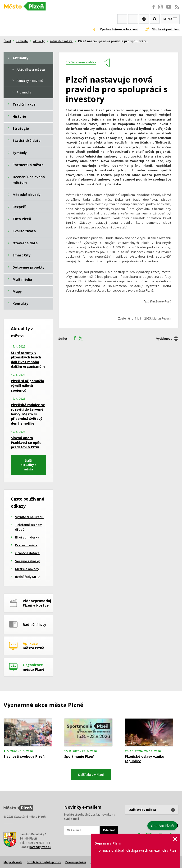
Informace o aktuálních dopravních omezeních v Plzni (136, 850)
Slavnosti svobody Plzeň (24, 757)
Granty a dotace (27, 553)
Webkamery (122, 19)
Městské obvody (27, 569)
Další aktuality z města (28, 465)
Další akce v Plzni (91, 775)
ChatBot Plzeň (162, 826)
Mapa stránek (13, 862)
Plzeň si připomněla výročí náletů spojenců (27, 385)
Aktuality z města (61, 41)
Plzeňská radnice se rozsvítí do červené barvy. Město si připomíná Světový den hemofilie (28, 414)
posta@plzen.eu (40, 847)
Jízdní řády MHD (27, 577)
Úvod (7, 41)
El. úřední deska (27, 537)
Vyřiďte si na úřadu (29, 517)
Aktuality (39, 41)
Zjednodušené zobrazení (119, 29)
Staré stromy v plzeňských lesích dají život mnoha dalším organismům (28, 360)
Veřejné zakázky (27, 561)
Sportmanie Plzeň (79, 757)
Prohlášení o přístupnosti (44, 862)
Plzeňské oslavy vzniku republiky (145, 759)
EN (144, 19)
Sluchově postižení (166, 29)
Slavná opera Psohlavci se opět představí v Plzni (26, 442)
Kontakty (133, 19)
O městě (22, 41)
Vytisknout (164, 339)
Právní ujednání (76, 862)
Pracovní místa (26, 545)
